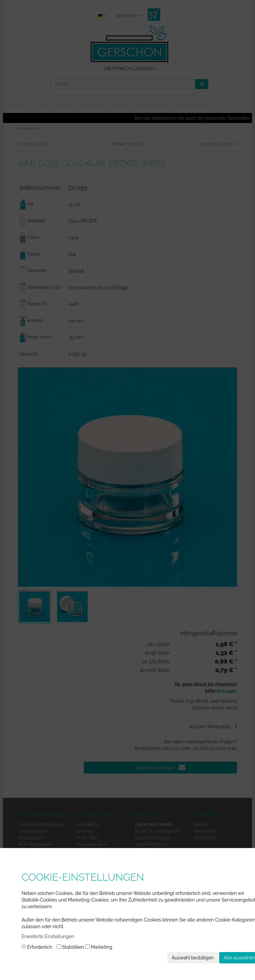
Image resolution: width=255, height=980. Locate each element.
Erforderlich (37, 947)
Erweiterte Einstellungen (48, 936)
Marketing (99, 947)
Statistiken (71, 947)
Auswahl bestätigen (193, 958)
